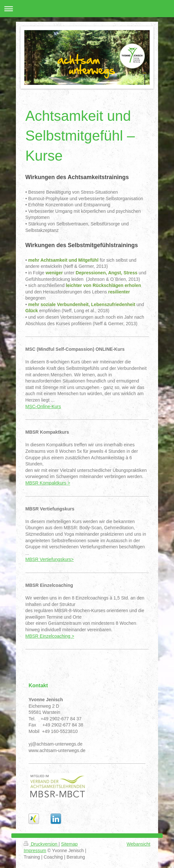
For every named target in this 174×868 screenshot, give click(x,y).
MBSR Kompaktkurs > (48, 483)
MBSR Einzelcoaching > (50, 636)
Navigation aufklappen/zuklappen (87, 9)
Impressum (35, 851)
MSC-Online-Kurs (43, 406)
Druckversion (41, 844)
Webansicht (138, 844)
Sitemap (69, 844)
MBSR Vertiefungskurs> (50, 559)
